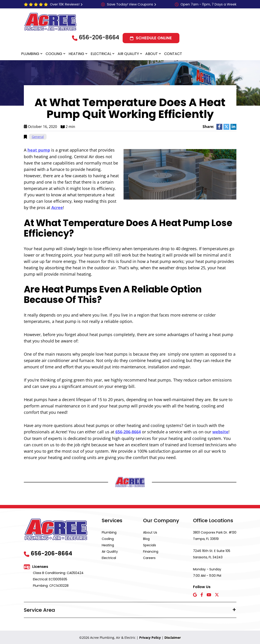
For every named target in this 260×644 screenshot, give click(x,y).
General (38, 137)
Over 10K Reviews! (65, 4)
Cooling (54, 54)
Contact (173, 54)
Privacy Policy (150, 637)
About (152, 54)
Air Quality (128, 54)
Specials (150, 544)
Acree (57, 207)
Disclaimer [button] (173, 637)
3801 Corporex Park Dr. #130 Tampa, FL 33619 (215, 535)
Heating (76, 54)
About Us (150, 532)
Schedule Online (154, 38)
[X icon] (217, 594)
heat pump (39, 150)
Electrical (101, 54)
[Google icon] (195, 594)
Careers (149, 557)
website (220, 431)
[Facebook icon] (202, 594)
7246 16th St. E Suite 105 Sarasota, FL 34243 (212, 553)
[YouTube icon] (209, 594)
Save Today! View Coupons (130, 4)
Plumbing (30, 54)
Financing (151, 551)
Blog (146, 538)
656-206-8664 (99, 37)
